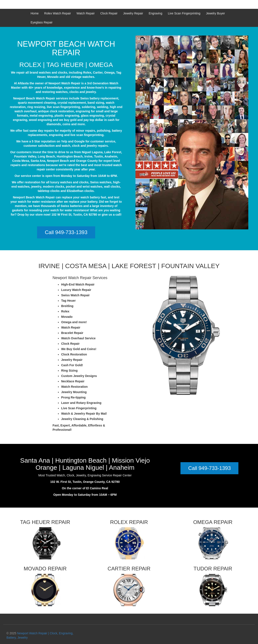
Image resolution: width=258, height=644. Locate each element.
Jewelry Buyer (215, 13)
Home (35, 13)
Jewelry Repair (133, 13)
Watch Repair (85, 13)
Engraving (155, 13)
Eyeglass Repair (42, 22)
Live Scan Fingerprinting (184, 13)
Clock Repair (109, 13)
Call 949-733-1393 (66, 232)
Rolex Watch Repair (58, 13)
